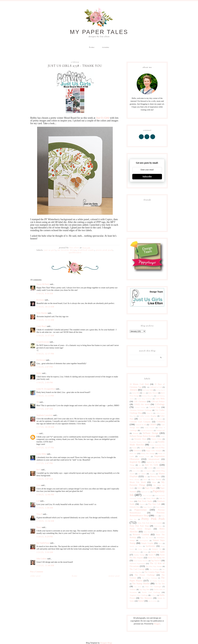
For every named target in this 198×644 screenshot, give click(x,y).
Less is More (136, 471)
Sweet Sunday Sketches (141, 561)
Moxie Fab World (138, 482)
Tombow (133, 589)
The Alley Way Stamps (154, 566)
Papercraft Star (145, 492)
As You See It (160, 390)
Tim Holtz (138, 587)
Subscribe (147, 177)
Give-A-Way (160, 448)
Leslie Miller (41, 454)
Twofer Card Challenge (151, 592)
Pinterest (142, 504)
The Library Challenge (150, 578)
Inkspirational (154, 459)
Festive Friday (156, 439)
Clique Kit (150, 413)
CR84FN (153, 425)
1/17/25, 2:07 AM (45, 409)
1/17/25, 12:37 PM (45, 448)
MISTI (145, 479)
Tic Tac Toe (160, 584)
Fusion (134, 448)
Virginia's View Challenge (139, 595)
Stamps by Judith (158, 552)
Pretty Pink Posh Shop (139, 526)
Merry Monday (135, 479)
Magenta (152, 474)
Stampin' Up (157, 549)
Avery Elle (136, 393)
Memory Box (155, 477)
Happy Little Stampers (154, 451)
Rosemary (40, 300)
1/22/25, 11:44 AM (45, 566)
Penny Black (151, 498)
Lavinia (150, 468)
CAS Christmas (140, 402)
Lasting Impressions (137, 468)
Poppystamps (141, 510)
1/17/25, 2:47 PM (45, 463)
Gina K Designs (146, 448)
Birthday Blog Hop (148, 396)
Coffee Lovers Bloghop (148, 416)
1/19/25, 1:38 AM (45, 508)
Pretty (156, 516)
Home (92, 47)
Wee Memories (146, 598)
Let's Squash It (148, 471)
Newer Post (114, 576)
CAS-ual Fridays (158, 402)
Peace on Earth (147, 495)
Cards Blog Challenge (145, 399)
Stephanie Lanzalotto (45, 415)
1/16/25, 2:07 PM (45, 367)
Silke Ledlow (42, 559)
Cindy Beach (41, 326)
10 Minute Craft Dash (139, 384)
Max (146, 477)
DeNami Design (150, 433)
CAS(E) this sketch (142, 404)
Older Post (35, 576)
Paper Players (150, 488)
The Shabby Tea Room (157, 581)
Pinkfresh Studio (86, 250)
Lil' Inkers (142, 474)
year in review (152, 601)
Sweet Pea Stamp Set (156, 558)
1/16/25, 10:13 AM (45, 307)
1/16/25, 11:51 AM (45, 320)
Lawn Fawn (160, 468)
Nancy (39, 527)
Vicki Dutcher (42, 313)
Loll (38, 501)
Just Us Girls (50, 250)
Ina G (39, 470)
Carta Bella (160, 399)
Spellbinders (75, 253)
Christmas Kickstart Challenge (141, 410)
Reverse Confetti (141, 534)
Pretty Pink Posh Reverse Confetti (150, 523)
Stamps (145, 552)
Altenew (134, 390)
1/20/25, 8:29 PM (45, 537)
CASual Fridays (140, 407)
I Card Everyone (43, 342)
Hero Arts (133, 454)
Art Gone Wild (148, 390)
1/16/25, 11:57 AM (45, 336)
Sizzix (160, 543)
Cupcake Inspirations (147, 430)
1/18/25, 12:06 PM (45, 495)
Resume (106, 47)
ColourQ (161, 422)
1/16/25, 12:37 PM (45, 354)
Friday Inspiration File (157, 445)
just (140, 465)
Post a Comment (37, 572)
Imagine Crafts (144, 456)
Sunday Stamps (139, 555)
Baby (144, 393)
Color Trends (158, 419)
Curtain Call (160, 430)
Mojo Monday (156, 479)
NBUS (140, 488)
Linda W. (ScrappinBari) (46, 389)
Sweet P (152, 555)
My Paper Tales (99, 32)
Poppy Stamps (160, 507)
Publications (158, 526)
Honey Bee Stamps (148, 454)
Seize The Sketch (147, 538)
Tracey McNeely (43, 284)
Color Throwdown (144, 419)
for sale (153, 442)
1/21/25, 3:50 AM (45, 552)
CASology (160, 404)
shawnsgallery (144, 540)
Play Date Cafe (154, 504)
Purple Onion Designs (140, 529)
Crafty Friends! (150, 428)
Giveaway (137, 451)
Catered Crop (155, 407)
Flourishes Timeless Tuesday (139, 442)
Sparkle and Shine (136, 546)
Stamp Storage (143, 549)
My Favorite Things (67, 250)
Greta (39, 485)
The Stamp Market (141, 584)
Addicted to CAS (156, 387)
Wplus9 (141, 601)
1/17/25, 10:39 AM (45, 427)
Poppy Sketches (148, 507)
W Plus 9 (154, 595)
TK (38, 402)
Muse (154, 482)
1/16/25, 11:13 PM (45, 396)
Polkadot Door (135, 507)
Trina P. (39, 514)
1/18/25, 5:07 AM (45, 479)
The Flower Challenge (145, 575)
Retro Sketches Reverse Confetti (154, 532)
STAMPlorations (135, 552)
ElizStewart (41, 360)
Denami (136, 433)
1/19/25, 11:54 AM (45, 521)
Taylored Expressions (137, 564)
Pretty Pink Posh (104, 250)
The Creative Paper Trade (154, 572)
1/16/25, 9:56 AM (45, 294)
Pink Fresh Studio (145, 501)
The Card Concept (137, 569)
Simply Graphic (147, 543)
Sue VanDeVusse (43, 543)
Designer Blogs (106, 643)
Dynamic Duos (140, 439)
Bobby (39, 373)
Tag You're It (156, 561)
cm (38, 433)
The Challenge (154, 569)
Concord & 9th (141, 425)
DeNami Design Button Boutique (143, 436)
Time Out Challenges (153, 587)
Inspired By (135, 462)
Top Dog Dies (144, 589)
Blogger (157, 624)
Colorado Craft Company (140, 422)
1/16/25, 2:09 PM (45, 383)
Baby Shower (153, 393)
